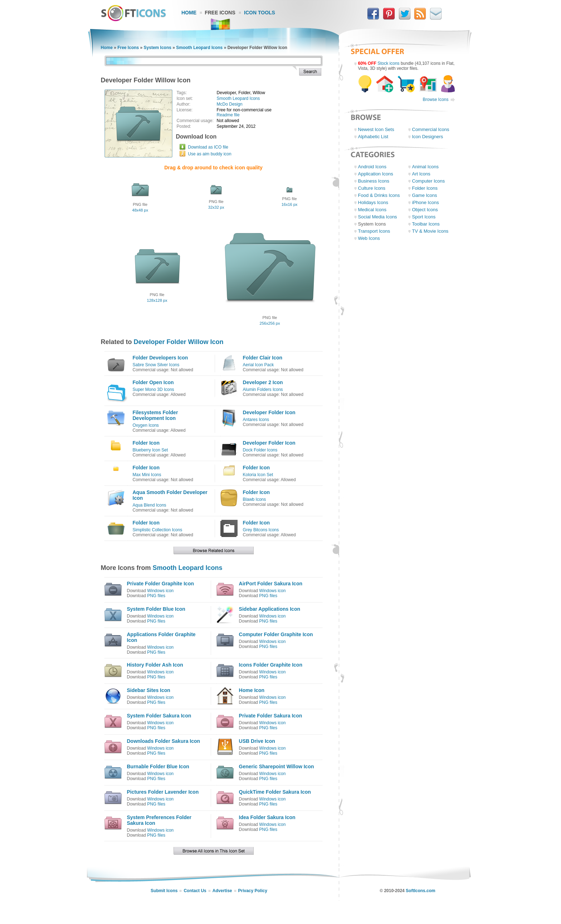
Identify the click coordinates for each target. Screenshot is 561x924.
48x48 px (140, 210)
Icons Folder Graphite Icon (271, 665)
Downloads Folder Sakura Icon (164, 741)
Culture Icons (372, 188)
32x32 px (216, 207)
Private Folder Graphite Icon (161, 584)
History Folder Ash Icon (155, 665)
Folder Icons (425, 188)
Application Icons (376, 174)
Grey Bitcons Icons (261, 530)
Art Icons (421, 174)
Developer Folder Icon (269, 412)
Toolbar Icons (426, 224)
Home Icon (252, 690)
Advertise (222, 891)
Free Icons (220, 13)
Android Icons (372, 167)
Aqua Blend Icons (150, 505)
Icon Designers (428, 137)
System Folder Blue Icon (156, 609)
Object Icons (425, 210)
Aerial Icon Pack (258, 365)
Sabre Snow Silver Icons (156, 365)
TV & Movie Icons (430, 231)
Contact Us (195, 891)
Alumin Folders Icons (263, 390)
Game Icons (425, 195)
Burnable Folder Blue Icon (158, 766)
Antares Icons (256, 420)
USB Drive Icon (257, 741)
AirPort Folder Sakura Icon (271, 584)
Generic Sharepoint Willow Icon (277, 766)
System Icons (158, 48)
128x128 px (157, 300)
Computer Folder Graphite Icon (276, 634)
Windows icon (160, 591)
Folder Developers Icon (160, 358)
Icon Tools (260, 13)
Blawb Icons (255, 499)
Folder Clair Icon (263, 358)
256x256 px (270, 323)
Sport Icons (424, 217)
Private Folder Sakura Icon (271, 716)
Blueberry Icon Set (150, 450)
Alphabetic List (373, 137)
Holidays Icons (373, 202)
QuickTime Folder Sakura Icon (275, 792)
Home (189, 13)
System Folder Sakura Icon (159, 716)
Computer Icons (429, 181)
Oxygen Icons (146, 425)
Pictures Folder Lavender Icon (163, 792)
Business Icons (374, 181)
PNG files (156, 596)
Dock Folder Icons (260, 450)
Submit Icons (164, 891)
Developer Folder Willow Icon (179, 342)
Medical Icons (372, 210)
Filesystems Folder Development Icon (155, 415)
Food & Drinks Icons (379, 195)
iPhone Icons (426, 202)
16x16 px (290, 204)
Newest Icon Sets (376, 129)
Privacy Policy (253, 891)
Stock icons (388, 63)
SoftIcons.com (421, 891)
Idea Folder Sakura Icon (267, 817)
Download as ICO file (208, 147)
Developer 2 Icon (263, 382)
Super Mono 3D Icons (153, 390)
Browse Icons (435, 100)
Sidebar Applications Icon (270, 609)
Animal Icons (425, 167)
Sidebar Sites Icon (149, 690)
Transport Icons (374, 231)
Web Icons (369, 238)
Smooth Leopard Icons (199, 48)
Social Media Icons (378, 217)
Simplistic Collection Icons (158, 530)
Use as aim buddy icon (209, 154)
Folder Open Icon (153, 382)
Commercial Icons (431, 129)
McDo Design (230, 104)
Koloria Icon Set (258, 475)
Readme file (228, 115)
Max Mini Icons (147, 475)
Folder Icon (146, 443)
